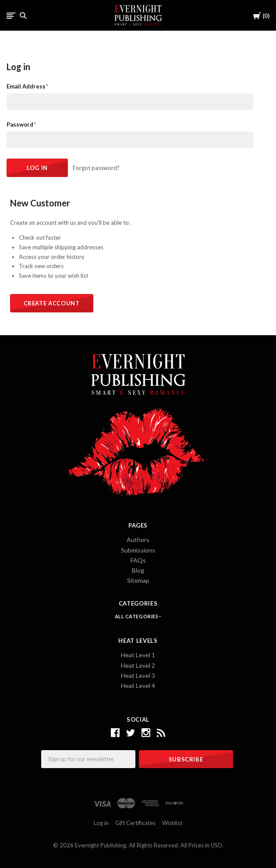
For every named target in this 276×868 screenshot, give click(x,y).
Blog (138, 570)
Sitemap (138, 580)
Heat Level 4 (138, 686)
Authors (138, 540)
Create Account (52, 303)
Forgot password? (96, 168)
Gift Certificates (135, 823)
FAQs (138, 560)
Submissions (138, 550)
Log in (101, 823)
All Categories (137, 616)
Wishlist (172, 823)
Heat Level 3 (138, 675)
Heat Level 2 (138, 665)
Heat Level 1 (138, 655)
